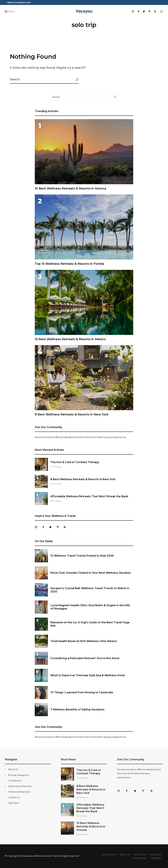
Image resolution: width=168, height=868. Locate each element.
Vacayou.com (109, 854)
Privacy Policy (140, 858)
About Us (13, 769)
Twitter (144, 12)
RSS (155, 12)
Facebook (138, 12)
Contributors (15, 781)
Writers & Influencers (19, 792)
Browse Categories (19, 775)
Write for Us (140, 854)
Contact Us (14, 797)
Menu (10, 12)
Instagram (133, 12)
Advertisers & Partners (20, 786)
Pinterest (149, 12)
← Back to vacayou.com (18, 2)
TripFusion (14, 803)
